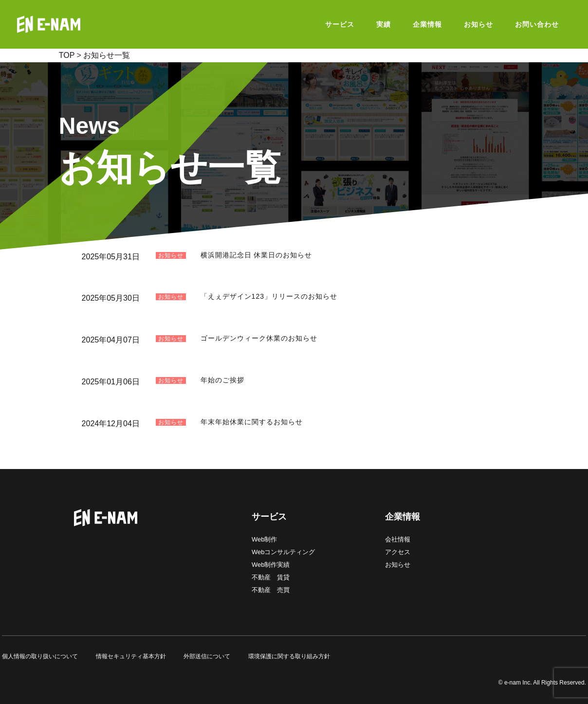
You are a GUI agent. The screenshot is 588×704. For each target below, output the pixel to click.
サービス (269, 517)
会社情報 (398, 539)
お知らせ (398, 565)
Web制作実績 (271, 565)
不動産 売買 (271, 590)
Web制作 (265, 539)
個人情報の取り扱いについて (40, 656)
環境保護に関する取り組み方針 (289, 656)
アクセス (398, 552)
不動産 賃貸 (271, 577)
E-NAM (73, 24)
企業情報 (403, 517)
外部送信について (207, 656)
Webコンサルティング (284, 552)
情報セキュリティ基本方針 (131, 656)
